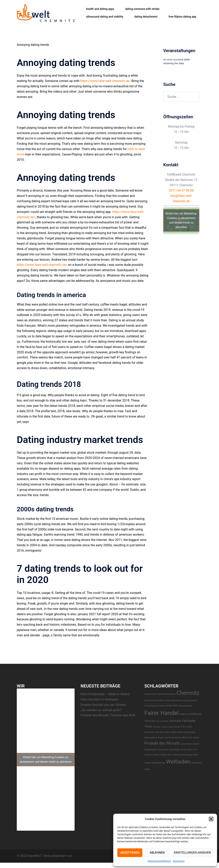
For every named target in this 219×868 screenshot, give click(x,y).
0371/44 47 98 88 (181, 190)
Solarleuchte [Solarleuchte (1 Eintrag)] (163, 750)
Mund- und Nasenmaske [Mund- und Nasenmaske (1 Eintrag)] (170, 738)
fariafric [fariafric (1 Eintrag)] (157, 727)
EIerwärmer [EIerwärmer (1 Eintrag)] (177, 700)
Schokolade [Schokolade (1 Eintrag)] (186, 744)
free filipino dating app (182, 17)
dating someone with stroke (142, 9)
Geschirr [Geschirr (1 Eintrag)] (159, 732)
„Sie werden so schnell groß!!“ (101, 710)
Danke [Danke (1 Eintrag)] (168, 700)
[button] (211, 819)
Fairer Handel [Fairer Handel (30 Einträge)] (162, 713)
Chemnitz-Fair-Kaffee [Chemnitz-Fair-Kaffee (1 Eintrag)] (154, 700)
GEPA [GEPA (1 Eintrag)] (189, 727)
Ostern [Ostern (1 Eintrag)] (196, 738)
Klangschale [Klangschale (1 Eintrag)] (190, 732)
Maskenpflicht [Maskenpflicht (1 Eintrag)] (151, 738)
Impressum (179, 861)
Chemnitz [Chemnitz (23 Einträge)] (188, 693)
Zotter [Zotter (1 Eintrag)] (147, 769)
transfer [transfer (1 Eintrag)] (148, 755)
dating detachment (146, 17)
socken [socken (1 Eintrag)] (196, 744)
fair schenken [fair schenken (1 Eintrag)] (163, 721)
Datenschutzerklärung (159, 861)
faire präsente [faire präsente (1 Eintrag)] (185, 706)
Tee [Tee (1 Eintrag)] (195, 750)
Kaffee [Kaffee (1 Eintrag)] (167, 732)
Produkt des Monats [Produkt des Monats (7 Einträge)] (162, 743)
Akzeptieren (130, 853)
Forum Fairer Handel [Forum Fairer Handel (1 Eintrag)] (171, 727)
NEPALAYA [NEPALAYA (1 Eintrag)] (187, 738)
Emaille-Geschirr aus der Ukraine (103, 705)
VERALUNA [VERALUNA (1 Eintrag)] (166, 755)
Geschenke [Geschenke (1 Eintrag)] (150, 732)
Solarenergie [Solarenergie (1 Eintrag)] (150, 750)
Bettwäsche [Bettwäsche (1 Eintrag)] (170, 694)
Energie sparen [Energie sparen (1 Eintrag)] (190, 700)
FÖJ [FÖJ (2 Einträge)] (183, 727)
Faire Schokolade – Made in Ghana (105, 694)
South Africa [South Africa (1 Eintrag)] (187, 750)
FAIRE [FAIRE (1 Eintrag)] (175, 706)
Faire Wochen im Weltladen (100, 699)
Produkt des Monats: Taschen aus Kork (108, 715)
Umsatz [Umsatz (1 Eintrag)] (156, 755)
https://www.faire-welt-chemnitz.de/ (106, 81)
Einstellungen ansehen (192, 853)
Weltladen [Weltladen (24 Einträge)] (178, 762)
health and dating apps (100, 9)
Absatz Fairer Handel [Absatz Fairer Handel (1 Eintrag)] (154, 694)
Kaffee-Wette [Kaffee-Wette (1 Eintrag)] (177, 732)
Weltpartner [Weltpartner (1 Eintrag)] (197, 763)
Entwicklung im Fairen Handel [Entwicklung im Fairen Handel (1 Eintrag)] (158, 706)
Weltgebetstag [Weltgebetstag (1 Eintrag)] (159, 763)
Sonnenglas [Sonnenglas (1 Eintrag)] (175, 750)
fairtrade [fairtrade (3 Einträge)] (175, 721)
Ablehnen (157, 853)
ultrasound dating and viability (105, 17)
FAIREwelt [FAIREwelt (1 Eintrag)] (184, 714)
